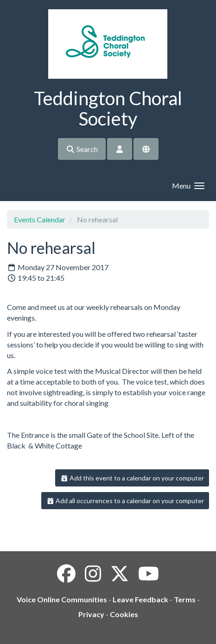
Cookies (124, 614)
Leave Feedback (140, 599)
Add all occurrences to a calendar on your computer (125, 501)
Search (82, 149)
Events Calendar (40, 219)
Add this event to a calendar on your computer (132, 478)
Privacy (91, 614)
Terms (185, 599)
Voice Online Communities (62, 599)
